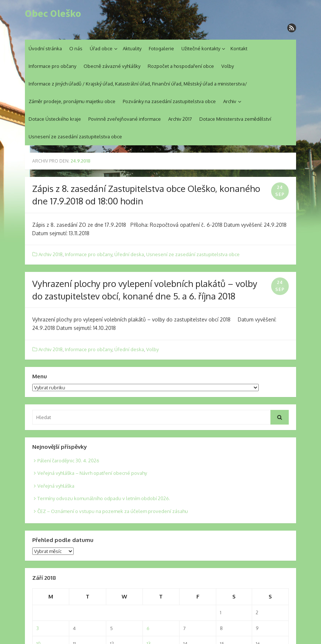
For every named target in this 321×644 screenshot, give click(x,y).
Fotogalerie (161, 48)
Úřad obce (101, 48)
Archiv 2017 (180, 119)
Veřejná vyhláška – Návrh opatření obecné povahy (92, 473)
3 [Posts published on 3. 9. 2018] (38, 628)
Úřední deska (129, 254)
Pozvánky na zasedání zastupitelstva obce (169, 101)
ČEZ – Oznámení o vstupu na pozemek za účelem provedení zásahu (113, 511)
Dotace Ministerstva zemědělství (235, 119)
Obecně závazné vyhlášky (112, 66)
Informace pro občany (52, 66)
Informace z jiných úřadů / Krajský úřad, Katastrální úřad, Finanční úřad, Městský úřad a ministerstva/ (138, 84)
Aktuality (132, 48)
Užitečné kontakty (201, 48)
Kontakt (239, 48)
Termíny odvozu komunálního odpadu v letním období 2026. (104, 498)
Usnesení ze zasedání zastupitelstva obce (75, 137)
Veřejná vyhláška (56, 486)
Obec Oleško (53, 14)
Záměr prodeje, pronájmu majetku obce (72, 101)
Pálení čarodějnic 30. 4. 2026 (68, 461)
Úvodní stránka (45, 48)
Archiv (230, 101)
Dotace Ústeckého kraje (55, 119)
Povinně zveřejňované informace (125, 119)
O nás (76, 48)
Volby (228, 66)
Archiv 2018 (51, 254)
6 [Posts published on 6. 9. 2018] (148, 628)
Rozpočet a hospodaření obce (181, 66)
